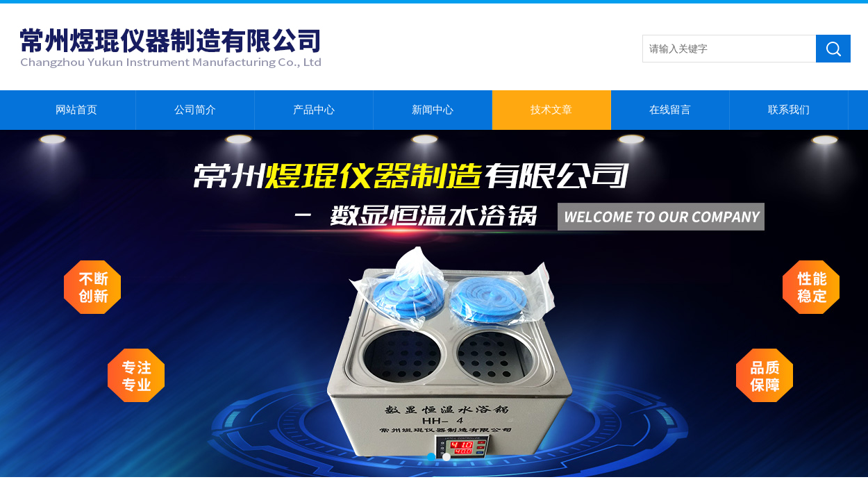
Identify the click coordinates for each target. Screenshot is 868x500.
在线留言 (670, 110)
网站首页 (76, 110)
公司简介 (195, 110)
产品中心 (314, 110)
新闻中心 (433, 110)
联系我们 (789, 110)
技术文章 (551, 110)
